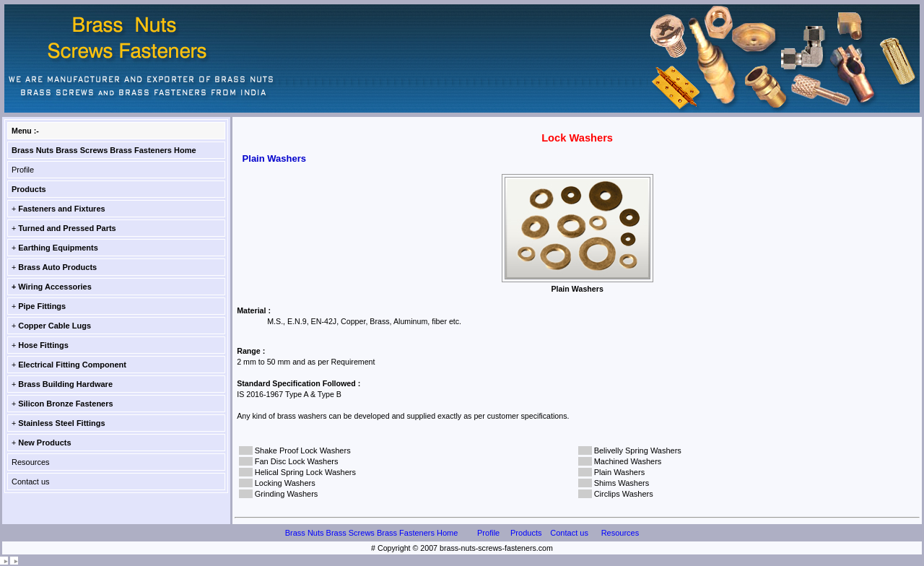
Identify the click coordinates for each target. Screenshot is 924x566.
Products (29, 189)
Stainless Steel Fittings (61, 423)
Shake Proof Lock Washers (303, 450)
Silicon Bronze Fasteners (65, 404)
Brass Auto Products (57, 267)
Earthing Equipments (58, 248)
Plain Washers (620, 472)
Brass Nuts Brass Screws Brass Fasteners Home (104, 150)
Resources (31, 462)
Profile (23, 170)
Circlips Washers (624, 494)
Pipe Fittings (42, 306)
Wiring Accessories (55, 287)
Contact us (31, 482)
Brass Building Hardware (65, 384)
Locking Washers (285, 483)
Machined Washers (628, 461)
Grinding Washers (287, 494)
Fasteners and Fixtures (61, 209)
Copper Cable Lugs (55, 326)
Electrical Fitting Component (72, 365)
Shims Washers (622, 483)
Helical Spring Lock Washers (305, 472)
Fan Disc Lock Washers (297, 461)
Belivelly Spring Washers (638, 450)
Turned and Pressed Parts (67, 228)
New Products (44, 443)
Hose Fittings (43, 345)
